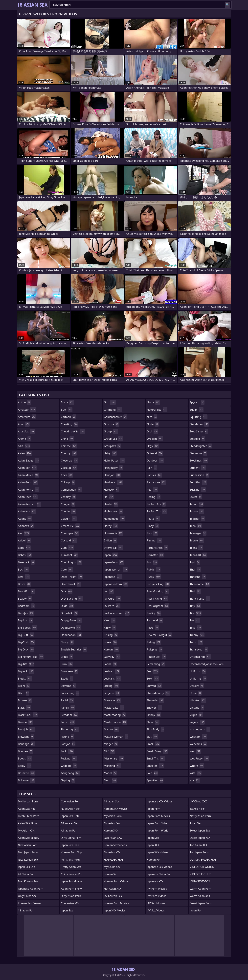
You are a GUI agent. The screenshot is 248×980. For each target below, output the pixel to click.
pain (152, 468)
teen (196, 526)
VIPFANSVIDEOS (200, 881)
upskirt (197, 686)
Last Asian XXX (113, 838)
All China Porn (27, 874)
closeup (69, 468)
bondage (27, 744)
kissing (111, 635)
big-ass (26, 620)
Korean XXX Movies (116, 809)
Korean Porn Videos (116, 881)
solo (153, 773)
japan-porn (114, 562)
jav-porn (112, 606)
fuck (67, 751)
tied (196, 591)
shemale (155, 700)
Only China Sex (27, 896)
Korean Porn (155, 860)
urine (196, 693)
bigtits (25, 679)
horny (111, 526)
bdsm (25, 584)
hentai (111, 504)
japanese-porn (116, 584)
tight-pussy (200, 599)
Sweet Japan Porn (201, 903)
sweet (196, 497)
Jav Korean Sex (113, 896)
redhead (155, 620)
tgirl (195, 562)
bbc (23, 570)
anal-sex (26, 431)
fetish (68, 722)
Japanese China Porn (160, 874)
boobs (25, 758)
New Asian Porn (28, 845)
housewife (114, 533)
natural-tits (157, 410)
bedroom (26, 606)
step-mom (199, 424)
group (111, 431)
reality (154, 613)
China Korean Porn (73, 874)
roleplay (155, 649)
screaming (156, 664)
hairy (110, 453)
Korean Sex (111, 874)
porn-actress (157, 548)
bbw (24, 577)
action (24, 402)
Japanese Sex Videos (159, 867)
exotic (67, 679)
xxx (195, 780)
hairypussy (113, 468)
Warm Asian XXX (200, 896)
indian (110, 540)
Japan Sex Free (70, 845)
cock (67, 475)
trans (196, 642)
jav (109, 591)
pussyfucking (158, 591)
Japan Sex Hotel (71, 816)
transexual (199, 649)
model (110, 773)
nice (152, 417)
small (153, 744)
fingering (70, 729)
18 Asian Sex (197, 809)
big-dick (26, 649)
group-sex (113, 439)
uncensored (200, 657)
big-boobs (28, 628)
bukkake (26, 780)
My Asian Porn (113, 816)
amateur (27, 410)
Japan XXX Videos (157, 852)
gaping (68, 780)
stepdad (197, 439)
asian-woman (30, 504)
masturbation (115, 722)
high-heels (113, 511)
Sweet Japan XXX (200, 838)
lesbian (112, 671)
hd (109, 497)
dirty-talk (69, 613)
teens (196, 548)
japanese (113, 577)
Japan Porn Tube (157, 823)
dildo (67, 606)
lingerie (112, 693)
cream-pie (70, 526)
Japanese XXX (155, 881)
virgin (197, 715)
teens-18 (198, 555)
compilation (72, 490)
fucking (69, 758)
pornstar (155, 555)
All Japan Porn (70, 831)
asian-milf (27, 468)
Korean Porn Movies (116, 903)
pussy (154, 577)
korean (112, 649)
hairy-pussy (114, 461)
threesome (200, 584)
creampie (70, 533)
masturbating (115, 715)
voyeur (197, 722)
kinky (110, 628)
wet (195, 751)
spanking (155, 780)
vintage (197, 708)
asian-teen (28, 497)
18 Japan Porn (27, 910)
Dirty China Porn (71, 838)
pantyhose (156, 482)
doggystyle (71, 628)
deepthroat (71, 584)
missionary (114, 758)
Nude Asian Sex (70, 809)
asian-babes (29, 461)
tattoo (197, 511)
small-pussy (157, 751)
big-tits (26, 664)
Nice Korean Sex (28, 860)
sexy (153, 679)
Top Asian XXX (198, 845)
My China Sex (112, 867)
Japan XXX (153, 845)
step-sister (199, 431)
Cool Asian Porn (71, 801)
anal (24, 424)
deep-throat (72, 577)
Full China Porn (70, 860)
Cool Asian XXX (70, 903)
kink (110, 620)
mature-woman (116, 737)
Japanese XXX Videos (159, 801)
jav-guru (112, 599)
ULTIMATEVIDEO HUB (203, 860)
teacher (197, 519)
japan (111, 555)
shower (155, 708)
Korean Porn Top (71, 852)
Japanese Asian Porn (31, 889)
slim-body (156, 729)
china (68, 439)
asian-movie (29, 475)
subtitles (198, 482)
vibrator (198, 700)
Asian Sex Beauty (29, 838)
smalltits (155, 766)
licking (111, 686)
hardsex (112, 490)
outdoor (155, 461)
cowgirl (69, 519)
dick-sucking (72, 599)
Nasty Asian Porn (200, 816)
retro (153, 628)
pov (152, 562)
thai (196, 570)
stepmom (198, 453)
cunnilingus (71, 562)
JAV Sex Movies (156, 903)
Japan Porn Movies (158, 816)
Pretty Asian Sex (71, 867)
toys (196, 628)
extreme (69, 686)
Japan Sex (67, 910)
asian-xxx (27, 511)
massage (113, 700)
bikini (24, 686)
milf (109, 751)
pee (152, 490)
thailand (198, 577)
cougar (68, 504)
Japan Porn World (158, 831)
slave (153, 722)
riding (154, 642)
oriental (155, 453)
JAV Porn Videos (157, 896)
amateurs (27, 417)
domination (71, 635)
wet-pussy (199, 758)
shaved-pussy (158, 693)
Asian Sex (196, 823)
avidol (24, 540)
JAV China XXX (198, 801)
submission (200, 475)
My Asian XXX (26, 831)
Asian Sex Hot (26, 809)
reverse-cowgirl (159, 635)
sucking (198, 490)
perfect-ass (156, 504)
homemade (114, 519)
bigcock (26, 671)
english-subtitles (74, 649)
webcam (198, 737)
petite (153, 519)
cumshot (70, 555)
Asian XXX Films (28, 823)
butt (67, 410)
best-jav (26, 613)
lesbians (112, 679)
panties (154, 475)
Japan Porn (154, 809)
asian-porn (28, 482)
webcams (198, 744)
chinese (69, 446)
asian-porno (29, 490)
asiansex (26, 526)
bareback (26, 562)
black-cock (28, 715)
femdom (70, 715)
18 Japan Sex (112, 801)
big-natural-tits (31, 657)
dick (67, 591)
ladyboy (112, 657)
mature (112, 729)
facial (68, 700)
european (69, 671)
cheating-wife (73, 431)
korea (111, 642)
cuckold (69, 540)
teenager (198, 533)
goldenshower (115, 417)
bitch (24, 693)
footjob (68, 744)
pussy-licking (158, 584)
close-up (70, 461)
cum (68, 548)
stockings (199, 461)
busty (68, 402)
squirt (197, 410)
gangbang (71, 773)
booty (25, 766)
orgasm (155, 439)
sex (153, 671)
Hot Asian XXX (113, 889)
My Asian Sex (112, 823)
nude (153, 424)
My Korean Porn (28, 801)
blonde (26, 722)
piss (152, 533)
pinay (153, 526)
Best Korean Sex (28, 881)
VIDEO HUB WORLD (202, 867)
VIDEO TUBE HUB (201, 874)
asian (25, 453)
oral (153, 431)
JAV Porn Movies (157, 889)
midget (111, 744)
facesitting (70, 693)
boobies (26, 751)
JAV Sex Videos (156, 910)
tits (196, 613)
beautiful (27, 591)
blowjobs (26, 737)
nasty (153, 402)
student (198, 468)
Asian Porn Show (71, 889)
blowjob (27, 729)
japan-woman (116, 570)
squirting (199, 417)
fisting (68, 737)
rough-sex (157, 657)
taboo (197, 504)
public (154, 570)
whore (197, 766)
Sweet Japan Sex (200, 831)
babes (25, 555)
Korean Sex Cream (29, 903)
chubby (69, 453)
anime (25, 439)
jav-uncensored (117, 613)
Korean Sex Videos (115, 845)
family (68, 708)
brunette (27, 773)
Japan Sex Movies (72, 881)
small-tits (156, 758)
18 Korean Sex (70, 823)
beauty (25, 599)
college (68, 482)
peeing (154, 497)
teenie (197, 540)
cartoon (68, 417)
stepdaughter (201, 446)
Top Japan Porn (199, 852)
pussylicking (157, 599)
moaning (113, 766)
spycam (197, 402)
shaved (154, 686)
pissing (154, 540)
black (24, 708)
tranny (197, 635)
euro (67, 664)
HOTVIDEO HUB (114, 860)
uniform (198, 671)
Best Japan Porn (28, 852)
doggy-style (71, 620)
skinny (154, 715)
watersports (200, 729)
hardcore (113, 482)
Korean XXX (111, 831)
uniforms (198, 679)
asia (24, 446)
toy (195, 620)
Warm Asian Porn (201, 889)
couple (68, 511)
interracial (113, 548)
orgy (153, 446)
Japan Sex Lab (27, 867)
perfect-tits (157, 511)
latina (110, 664)
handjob (112, 475)
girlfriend (113, 410)
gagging (69, 766)
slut (152, 737)
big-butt (26, 635)
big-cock (27, 642)
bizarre (25, 700)
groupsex (112, 446)
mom (110, 780)
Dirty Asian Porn (71, 896)
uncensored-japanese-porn (207, 665)
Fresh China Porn (29, 816)
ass (24, 533)
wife (196, 773)
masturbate (114, 708)
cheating (70, 424)
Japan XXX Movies (115, 910)
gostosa (112, 424)
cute (67, 570)
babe (24, 548)
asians (25, 519)
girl (110, 402)
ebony (67, 642)
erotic (67, 657)
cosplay (68, 497)
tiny (195, 606)
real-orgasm (158, 606)
